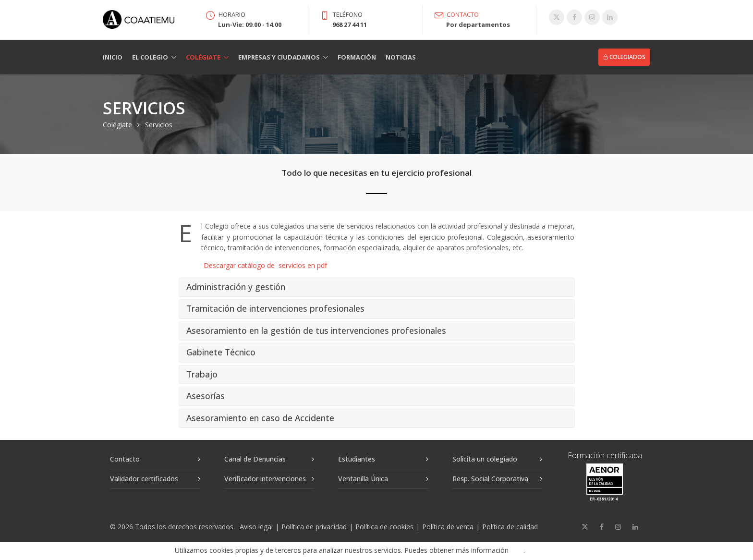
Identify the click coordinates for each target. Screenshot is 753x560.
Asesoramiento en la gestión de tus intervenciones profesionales (316, 331)
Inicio (113, 57)
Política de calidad (510, 527)
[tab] (377, 287)
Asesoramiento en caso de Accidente (260, 418)
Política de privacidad (314, 527)
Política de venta (448, 527)
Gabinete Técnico (221, 353)
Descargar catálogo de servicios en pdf (265, 265)
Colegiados (624, 57)
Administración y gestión (236, 287)
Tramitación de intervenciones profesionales (275, 309)
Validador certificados (144, 479)
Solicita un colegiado (485, 459)
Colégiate (203, 57)
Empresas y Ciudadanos (279, 57)
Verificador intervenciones (265, 479)
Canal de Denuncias (255, 459)
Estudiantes (357, 459)
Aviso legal (256, 527)
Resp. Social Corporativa (490, 479)
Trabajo (202, 375)
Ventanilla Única (363, 479)
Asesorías (206, 396)
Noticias (401, 57)
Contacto (125, 459)
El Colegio (150, 57)
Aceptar (556, 551)
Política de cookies (384, 527)
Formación (357, 57)
